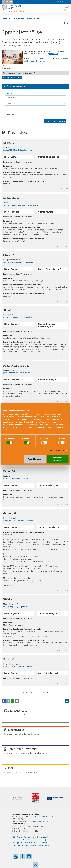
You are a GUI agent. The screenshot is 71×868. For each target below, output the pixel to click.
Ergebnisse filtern (54, 121)
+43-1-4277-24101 (20, 821)
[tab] (35, 73)
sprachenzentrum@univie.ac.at (42, 821)
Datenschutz (21, 837)
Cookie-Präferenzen (57, 451)
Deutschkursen (63, 59)
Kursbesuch (54, 54)
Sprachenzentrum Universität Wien (26, 19)
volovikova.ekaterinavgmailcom (20, 205)
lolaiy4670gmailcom (16, 607)
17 (44, 692)
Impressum (31, 837)
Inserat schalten (11, 78)
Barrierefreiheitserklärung (32, 840)
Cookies (33, 846)
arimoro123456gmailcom (18, 150)
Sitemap (48, 846)
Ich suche (9, 94)
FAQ (44, 840)
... (41, 692)
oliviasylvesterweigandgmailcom (21, 262)
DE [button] (3, 2)
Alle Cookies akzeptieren (58, 459)
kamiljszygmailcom (16, 479)
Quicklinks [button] (61, 2)
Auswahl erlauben (35, 459)
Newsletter (28, 843)
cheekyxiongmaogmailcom (19, 317)
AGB (13, 837)
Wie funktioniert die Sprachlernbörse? (19, 73)
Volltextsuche (11, 111)
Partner (41, 846)
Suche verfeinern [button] (16, 86)
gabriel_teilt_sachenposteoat (19, 521)
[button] (7, 2)
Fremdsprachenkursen (36, 61)
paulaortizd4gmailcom (17, 373)
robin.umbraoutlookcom (18, 666)
